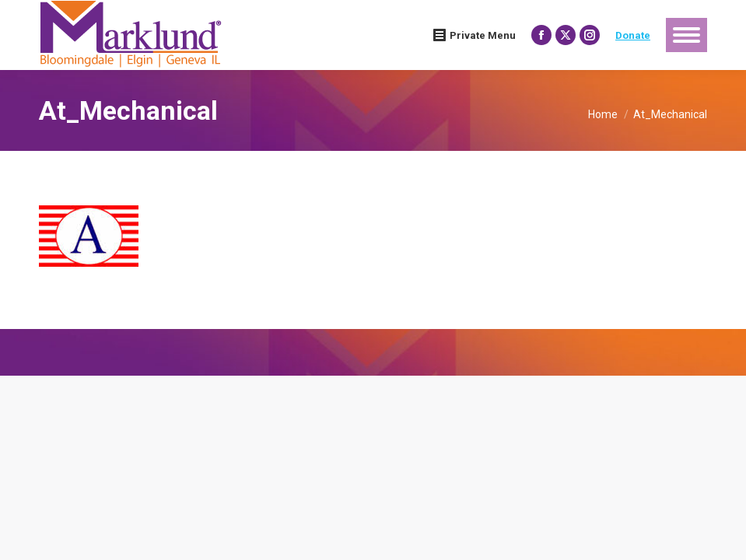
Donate (633, 35)
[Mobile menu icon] (686, 35)
